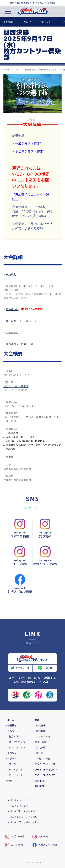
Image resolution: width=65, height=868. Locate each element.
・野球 (36, 720)
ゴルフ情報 (14, 845)
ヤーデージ (12, 332)
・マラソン (11, 753)
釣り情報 (40, 836)
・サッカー (12, 764)
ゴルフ (27, 22)
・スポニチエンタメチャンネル (21, 817)
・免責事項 (38, 781)
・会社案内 (38, 786)
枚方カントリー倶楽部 (16, 386)
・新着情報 (11, 725)
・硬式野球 (40, 725)
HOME (6, 70)
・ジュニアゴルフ (16, 748)
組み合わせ (12, 309)
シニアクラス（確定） (31, 152)
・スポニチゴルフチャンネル (20, 811)
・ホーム (10, 720)
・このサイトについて (44, 775)
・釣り (9, 781)
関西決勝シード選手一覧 (20, 344)
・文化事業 (40, 748)
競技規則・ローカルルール (21, 321)
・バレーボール (15, 775)
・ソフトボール (15, 770)
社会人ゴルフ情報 (45, 845)
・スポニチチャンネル (17, 806)
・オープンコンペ (16, 742)
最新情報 (8, 22)
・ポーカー (40, 753)
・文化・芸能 (39, 742)
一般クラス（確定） (29, 144)
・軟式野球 (40, 731)
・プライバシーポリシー (45, 770)
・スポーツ (11, 759)
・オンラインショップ (44, 764)
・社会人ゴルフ (15, 736)
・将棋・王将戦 (42, 759)
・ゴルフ (10, 731)
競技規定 (11, 274)
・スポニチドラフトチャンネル (21, 822)
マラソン (46, 22)
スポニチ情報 (15, 836)
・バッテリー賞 (42, 736)
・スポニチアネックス (17, 800)
